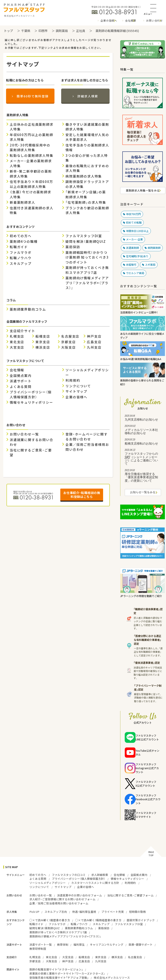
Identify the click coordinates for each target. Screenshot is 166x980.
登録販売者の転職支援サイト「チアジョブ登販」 (59, 978)
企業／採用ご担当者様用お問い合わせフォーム (59, 903)
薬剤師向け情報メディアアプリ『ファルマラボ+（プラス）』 (87, 283)
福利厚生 (79, 944)
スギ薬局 (150, 265)
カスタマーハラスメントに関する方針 (95, 883)
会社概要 (131, 21)
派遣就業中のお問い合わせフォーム (80, 895)
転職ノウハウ (21, 258)
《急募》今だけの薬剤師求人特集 (30, 195)
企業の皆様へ (109, 21)
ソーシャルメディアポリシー (87, 372)
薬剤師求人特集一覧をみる (143, 190)
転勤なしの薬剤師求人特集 (32, 156)
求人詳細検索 (100, 875)
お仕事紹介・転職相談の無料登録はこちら (82, 495)
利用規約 (73, 380)
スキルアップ (21, 264)
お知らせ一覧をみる (143, 492)
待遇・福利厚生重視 (84, 912)
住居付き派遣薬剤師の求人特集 (32, 210)
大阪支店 (68, 347)
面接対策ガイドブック (141, 920)
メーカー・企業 (134, 239)
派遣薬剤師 (132, 248)
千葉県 (26, 31)
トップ (8, 31)
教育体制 (63, 944)
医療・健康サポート (141, 944)
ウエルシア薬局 (135, 273)
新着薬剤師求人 (22, 202)
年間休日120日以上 (137, 231)
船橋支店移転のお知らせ (143, 442)
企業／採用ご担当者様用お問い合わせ (87, 447)
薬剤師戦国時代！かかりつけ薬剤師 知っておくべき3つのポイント (87, 257)
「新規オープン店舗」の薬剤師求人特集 (86, 195)
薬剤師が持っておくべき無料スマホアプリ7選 (87, 270)
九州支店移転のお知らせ (143, 418)
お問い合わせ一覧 (24, 434)
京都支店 (68, 342)
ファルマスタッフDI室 (84, 236)
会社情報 (17, 370)
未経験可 (131, 265)
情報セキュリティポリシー (31, 402)
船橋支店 (43, 336)
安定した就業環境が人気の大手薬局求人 (87, 137)
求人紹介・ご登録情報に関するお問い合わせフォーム (62, 899)
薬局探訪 (73, 247)
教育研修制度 (38, 949)
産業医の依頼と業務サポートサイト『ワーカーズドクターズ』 (67, 973)
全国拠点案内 (21, 376)
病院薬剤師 (154, 248)
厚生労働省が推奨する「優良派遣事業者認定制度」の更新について (143, 476)
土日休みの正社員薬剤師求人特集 (32, 127)
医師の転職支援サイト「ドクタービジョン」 (56, 969)
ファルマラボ (21, 253)
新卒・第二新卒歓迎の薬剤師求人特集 (31, 174)
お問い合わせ (154, 21)
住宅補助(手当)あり (137, 256)
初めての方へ (21, 236)
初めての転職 (134, 222)
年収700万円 (133, 214)
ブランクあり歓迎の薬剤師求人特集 (87, 210)
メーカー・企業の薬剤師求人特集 (31, 163)
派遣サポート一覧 (41, 944)
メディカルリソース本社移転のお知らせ (143, 430)
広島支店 (94, 342)
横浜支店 (43, 347)
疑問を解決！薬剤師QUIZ (86, 241)
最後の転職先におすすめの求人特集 (87, 168)
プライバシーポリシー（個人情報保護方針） (31, 395)
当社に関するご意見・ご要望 (31, 453)
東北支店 (17, 342)
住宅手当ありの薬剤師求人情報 (87, 148)
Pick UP (34, 912)
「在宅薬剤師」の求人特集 (86, 202)
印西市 (43, 31)
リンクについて (78, 386)
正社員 (81, 31)
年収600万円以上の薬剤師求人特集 (31, 137)
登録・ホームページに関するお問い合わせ (87, 437)
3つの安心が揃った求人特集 (87, 158)
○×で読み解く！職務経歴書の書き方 (98, 920)
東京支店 (43, 342)
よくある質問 (21, 387)
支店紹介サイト (22, 331)
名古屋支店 (70, 336)
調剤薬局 (62, 31)
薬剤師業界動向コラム (28, 309)
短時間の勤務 (137, 912)
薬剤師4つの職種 (24, 241)
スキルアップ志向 (56, 912)
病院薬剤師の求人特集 (84, 176)
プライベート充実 (113, 912)
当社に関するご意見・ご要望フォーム (130, 895)
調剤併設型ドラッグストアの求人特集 (87, 184)
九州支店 (94, 347)
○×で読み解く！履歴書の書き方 (50, 920)
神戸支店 (94, 336)
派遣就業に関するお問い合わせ (32, 442)
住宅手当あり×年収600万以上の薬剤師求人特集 (31, 184)
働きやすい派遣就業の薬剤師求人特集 (87, 127)
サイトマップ (76, 391)
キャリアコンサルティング (107, 944)
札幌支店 (17, 336)
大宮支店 (17, 347)
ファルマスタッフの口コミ (69, 875)
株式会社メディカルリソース (112, 978)
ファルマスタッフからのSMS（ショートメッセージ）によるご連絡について (143, 457)
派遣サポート (21, 381)
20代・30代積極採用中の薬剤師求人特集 (30, 148)
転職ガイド (19, 247)
